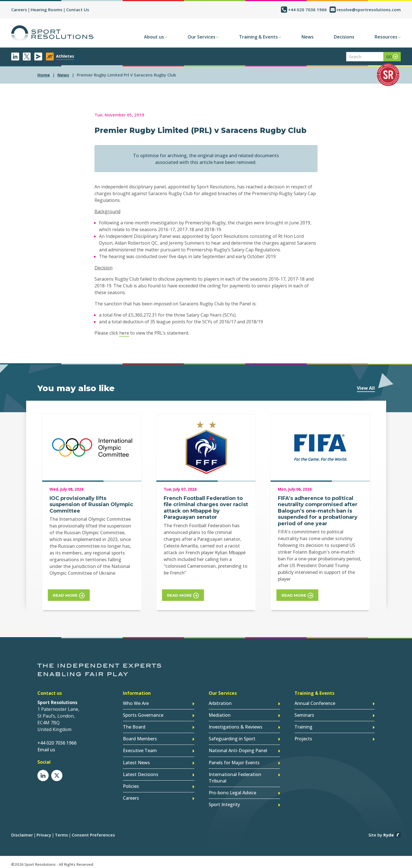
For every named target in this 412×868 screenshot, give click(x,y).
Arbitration (220, 703)
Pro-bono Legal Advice (232, 790)
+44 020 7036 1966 (307, 10)
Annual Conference (315, 703)
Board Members (140, 737)
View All (366, 388)
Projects (303, 737)
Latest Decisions (141, 772)
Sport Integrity (224, 801)
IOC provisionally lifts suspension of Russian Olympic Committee (91, 505)
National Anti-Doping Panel (238, 749)
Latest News (136, 760)
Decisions (344, 37)
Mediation (220, 714)
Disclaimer (22, 831)
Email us (46, 749)
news (63, 75)
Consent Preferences (93, 831)
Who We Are (136, 703)
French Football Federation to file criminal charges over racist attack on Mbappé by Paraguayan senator (206, 508)
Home (44, 75)
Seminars (304, 714)
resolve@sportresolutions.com (369, 10)
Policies (131, 783)
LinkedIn (15, 57)
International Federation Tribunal (235, 775)
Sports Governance (143, 714)
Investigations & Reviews (236, 726)
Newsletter (38, 57)
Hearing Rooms (47, 10)
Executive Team (140, 749)
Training (303, 726)
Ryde (389, 831)
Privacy (44, 831)
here (124, 333)
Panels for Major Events (234, 760)
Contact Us (78, 10)
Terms (61, 831)
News (308, 37)
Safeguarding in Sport (232, 737)
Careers (19, 10)
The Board (134, 726)
